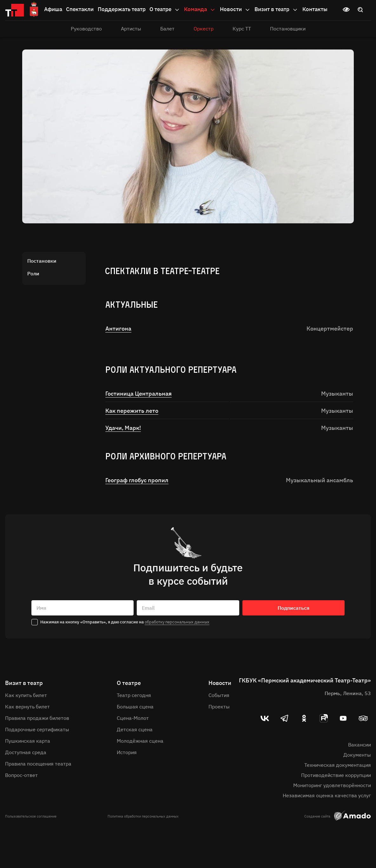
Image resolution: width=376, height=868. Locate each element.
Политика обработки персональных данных (143, 816)
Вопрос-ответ (21, 775)
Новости (235, 9)
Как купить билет (26, 695)
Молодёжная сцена (140, 741)
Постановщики (288, 29)
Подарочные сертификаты (37, 729)
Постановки (42, 261)
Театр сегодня (134, 695)
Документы (357, 755)
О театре (165, 9)
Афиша (53, 9)
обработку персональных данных (177, 622)
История (127, 752)
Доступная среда (26, 752)
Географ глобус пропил (137, 480)
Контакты (315, 9)
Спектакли (80, 9)
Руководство (86, 29)
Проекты (219, 707)
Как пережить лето (132, 411)
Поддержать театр (122, 9)
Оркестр (204, 29)
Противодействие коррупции (336, 775)
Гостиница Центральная (139, 394)
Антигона (118, 329)
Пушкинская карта (28, 741)
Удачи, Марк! (123, 428)
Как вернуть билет (27, 707)
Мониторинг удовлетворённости (332, 785)
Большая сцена (135, 707)
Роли (33, 273)
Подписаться (294, 608)
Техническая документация (338, 765)
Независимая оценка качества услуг (327, 795)
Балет (167, 29)
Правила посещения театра (38, 764)
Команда (200, 9)
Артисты (131, 29)
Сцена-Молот (133, 718)
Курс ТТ (242, 29)
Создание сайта (338, 816)
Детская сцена (135, 729)
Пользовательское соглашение (31, 816)
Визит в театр (276, 9)
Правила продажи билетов (37, 718)
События (219, 695)
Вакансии (360, 745)
